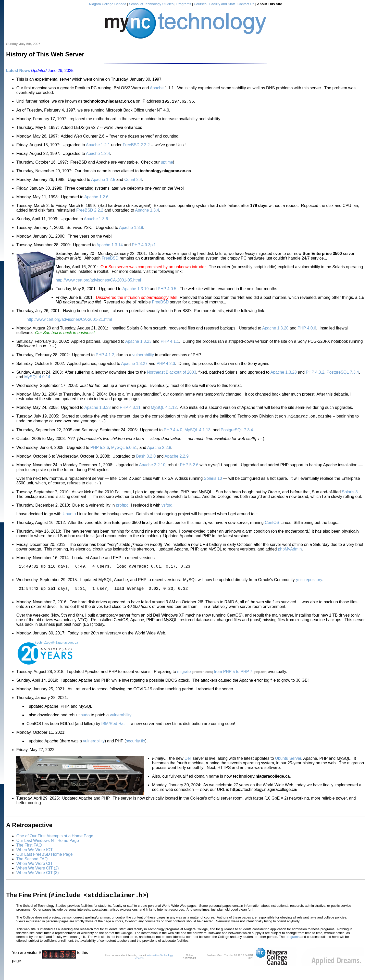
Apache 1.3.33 (98, 409)
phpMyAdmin (290, 554)
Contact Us (246, 4)
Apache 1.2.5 (103, 180)
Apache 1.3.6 (96, 220)
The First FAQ (29, 855)
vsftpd (167, 511)
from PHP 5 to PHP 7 (233, 682)
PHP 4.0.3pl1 (144, 246)
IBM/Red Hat (113, 734)
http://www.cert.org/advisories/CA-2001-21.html (69, 320)
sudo (85, 725)
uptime (167, 163)
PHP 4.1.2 (105, 356)
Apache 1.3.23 (138, 342)
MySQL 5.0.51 (124, 451)
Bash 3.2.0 (146, 460)
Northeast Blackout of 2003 (172, 374)
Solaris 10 (213, 483)
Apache (157, 88)
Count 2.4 (133, 180)
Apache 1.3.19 (136, 290)
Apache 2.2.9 (177, 460)
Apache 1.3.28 (284, 374)
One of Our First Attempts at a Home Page (55, 846)
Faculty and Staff (222, 4)
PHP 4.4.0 (173, 433)
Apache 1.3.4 (147, 211)
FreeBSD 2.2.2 (136, 146)
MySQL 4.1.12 (164, 409)
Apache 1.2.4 (98, 154)
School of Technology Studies (151, 4)
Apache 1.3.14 (110, 246)
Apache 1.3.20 (275, 329)
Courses (200, 4)
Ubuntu (69, 519)
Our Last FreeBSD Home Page (45, 865)
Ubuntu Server (288, 769)
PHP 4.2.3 (166, 365)
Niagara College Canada (108, 4)
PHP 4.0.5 (167, 290)
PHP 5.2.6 (100, 451)
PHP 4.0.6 (307, 329)
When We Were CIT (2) (38, 878)
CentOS (272, 528)
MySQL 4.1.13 (197, 433)
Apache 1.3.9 (131, 228)
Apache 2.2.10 (152, 469)
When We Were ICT (35, 860)
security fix (135, 751)
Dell (188, 769)
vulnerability (143, 356)
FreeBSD (110, 259)
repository (309, 588)
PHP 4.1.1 (170, 342)
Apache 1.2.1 (98, 146)
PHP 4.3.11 (130, 409)
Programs (184, 4)
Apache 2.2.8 (159, 451)
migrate (184, 682)
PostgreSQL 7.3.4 (343, 374)
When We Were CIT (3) (38, 883)
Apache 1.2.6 (96, 198)
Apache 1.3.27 (134, 365)
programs (293, 948)
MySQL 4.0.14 (37, 378)
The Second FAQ (32, 869)
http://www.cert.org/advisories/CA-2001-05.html (98, 281)
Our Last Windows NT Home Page (48, 851)
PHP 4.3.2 (315, 374)
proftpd (122, 511)
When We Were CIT (35, 874)
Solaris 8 (350, 497)
